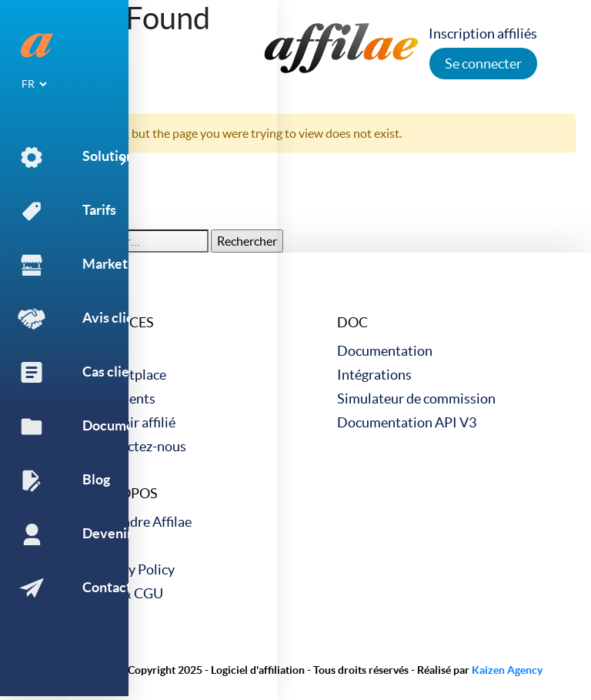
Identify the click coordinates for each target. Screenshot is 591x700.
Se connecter (488, 64)
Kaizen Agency (507, 670)
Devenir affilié (133, 422)
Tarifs (108, 351)
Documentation (385, 351)
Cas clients (123, 399)
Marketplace (129, 375)
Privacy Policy (133, 569)
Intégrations (374, 375)
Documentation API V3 (407, 422)
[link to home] (342, 46)
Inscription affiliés (487, 33)
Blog (105, 546)
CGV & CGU (127, 593)
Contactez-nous (139, 446)
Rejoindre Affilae (141, 522)
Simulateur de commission (416, 399)
